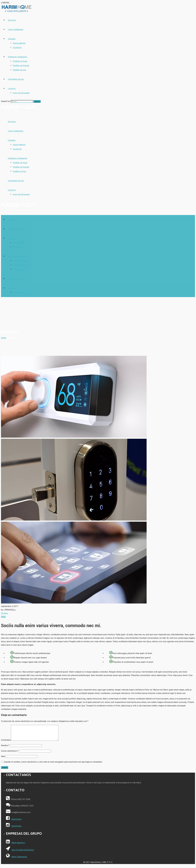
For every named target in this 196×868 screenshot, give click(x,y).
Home (4, 338)
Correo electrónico (10, 754)
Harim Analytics (18, 846)
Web (3, 759)
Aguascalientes (19, 43)
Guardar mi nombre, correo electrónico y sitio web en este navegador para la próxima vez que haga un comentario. (53, 765)
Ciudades (12, 39)
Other (3, 617)
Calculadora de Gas (16, 79)
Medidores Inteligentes (18, 57)
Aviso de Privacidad (21, 93)
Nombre (5, 748)
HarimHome (16, 822)
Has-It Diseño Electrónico (23, 853)
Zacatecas (17, 48)
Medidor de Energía (21, 66)
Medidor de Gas (19, 70)
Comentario (6, 743)
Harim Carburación (19, 860)
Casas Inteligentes (16, 30)
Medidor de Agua (20, 61)
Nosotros (12, 20)
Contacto (12, 89)
